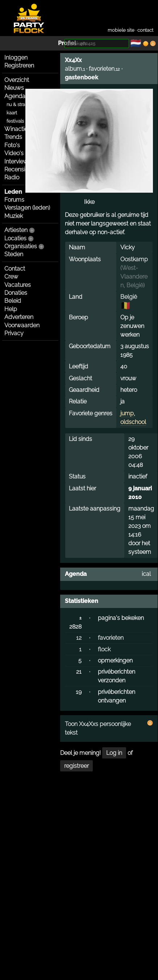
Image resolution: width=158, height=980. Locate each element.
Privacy (14, 333)
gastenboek (82, 77)
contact (145, 30)
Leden (13, 192)
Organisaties (21, 246)
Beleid (13, 301)
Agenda (15, 96)
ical (146, 574)
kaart (12, 113)
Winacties (24, 129)
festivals (15, 121)
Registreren (19, 65)
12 (79, 638)
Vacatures (18, 285)
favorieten (102, 69)
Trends (13, 137)
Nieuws (14, 88)
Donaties (16, 293)
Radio (12, 177)
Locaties (15, 238)
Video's (14, 153)
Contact (15, 269)
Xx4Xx (73, 60)
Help (11, 309)
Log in (114, 753)
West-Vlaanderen (134, 277)
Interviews (18, 161)
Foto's (12, 145)
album (73, 69)
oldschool (133, 422)
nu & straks (18, 104)
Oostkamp (134, 259)
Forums (14, 200)
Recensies (18, 169)
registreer (76, 766)
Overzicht (17, 80)
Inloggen (16, 58)
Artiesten (16, 230)
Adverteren (19, 317)
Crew (11, 277)
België (135, 285)
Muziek (14, 216)
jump (127, 413)
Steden (14, 254)
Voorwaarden (22, 325)
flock (104, 649)
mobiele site (121, 30)
